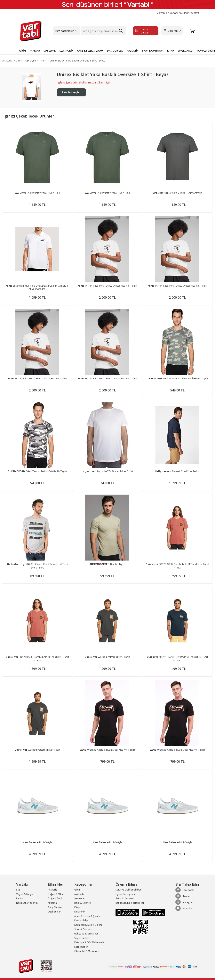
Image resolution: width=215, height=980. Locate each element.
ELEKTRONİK (66, 51)
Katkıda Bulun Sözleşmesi (130, 903)
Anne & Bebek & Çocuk (87, 916)
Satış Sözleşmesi (125, 898)
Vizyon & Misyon (25, 894)
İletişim (20, 898)
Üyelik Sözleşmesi (125, 894)
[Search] (103, 31)
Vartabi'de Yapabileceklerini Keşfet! (178, 13)
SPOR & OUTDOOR (153, 51)
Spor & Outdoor (83, 929)
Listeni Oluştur (142, 31)
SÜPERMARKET (186, 51)
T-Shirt (43, 61)
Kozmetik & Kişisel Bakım (88, 925)
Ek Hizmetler (81, 947)
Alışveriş (52, 890)
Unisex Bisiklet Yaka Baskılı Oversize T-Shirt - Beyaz (77, 61)
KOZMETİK (132, 51)
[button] (172, 31)
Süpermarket (82, 938)
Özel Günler (54, 912)
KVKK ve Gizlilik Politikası (129, 890)
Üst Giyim (31, 61)
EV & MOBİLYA (115, 51)
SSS (18, 890)
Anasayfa (7, 61)
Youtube (184, 908)
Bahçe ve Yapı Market (86, 934)
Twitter (183, 896)
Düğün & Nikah (56, 894)
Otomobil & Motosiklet (87, 951)
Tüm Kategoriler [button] (64, 31)
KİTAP (171, 51)
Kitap (77, 907)
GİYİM (22, 51)
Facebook (184, 890)
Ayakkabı (79, 894)
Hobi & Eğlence (83, 903)
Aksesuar (80, 898)
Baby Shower (55, 907)
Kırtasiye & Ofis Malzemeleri (90, 942)
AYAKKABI (35, 51)
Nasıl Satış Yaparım (27, 903)
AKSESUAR (50, 51)
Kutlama (52, 903)
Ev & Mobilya (81, 920)
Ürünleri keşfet (71, 92)
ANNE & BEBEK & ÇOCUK (90, 51)
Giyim (19, 61)
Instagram (185, 902)
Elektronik (80, 912)
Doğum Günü (55, 898)
